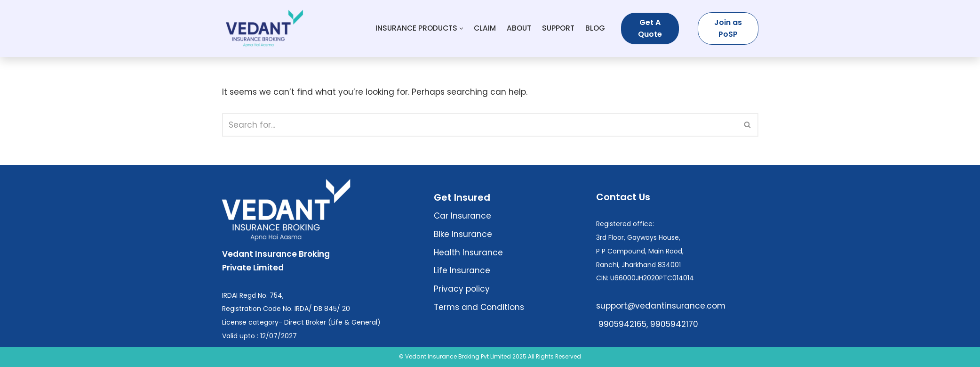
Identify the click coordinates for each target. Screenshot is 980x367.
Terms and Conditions (479, 307)
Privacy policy (462, 289)
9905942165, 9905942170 (647, 324)
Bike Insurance (463, 234)
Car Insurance (462, 216)
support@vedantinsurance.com (661, 306)
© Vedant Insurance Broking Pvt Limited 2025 (463, 357)
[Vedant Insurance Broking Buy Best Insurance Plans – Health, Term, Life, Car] (264, 29)
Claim (485, 28)
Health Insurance (468, 253)
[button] (461, 29)
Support (558, 28)
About (519, 28)
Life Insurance (462, 270)
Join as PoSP (728, 29)
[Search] (480, 125)
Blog (595, 28)
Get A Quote (650, 29)
